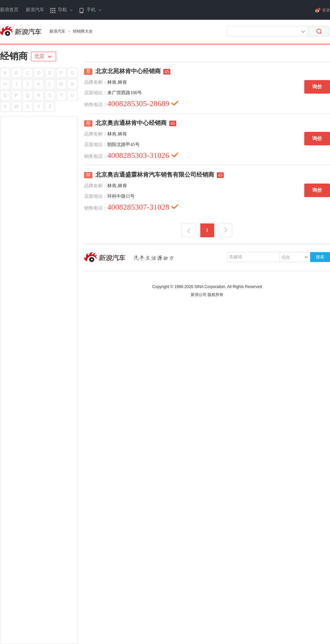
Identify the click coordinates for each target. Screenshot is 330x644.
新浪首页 (9, 10)
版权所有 (215, 295)
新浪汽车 (35, 10)
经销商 (14, 56)
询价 (317, 87)
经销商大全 (83, 31)
